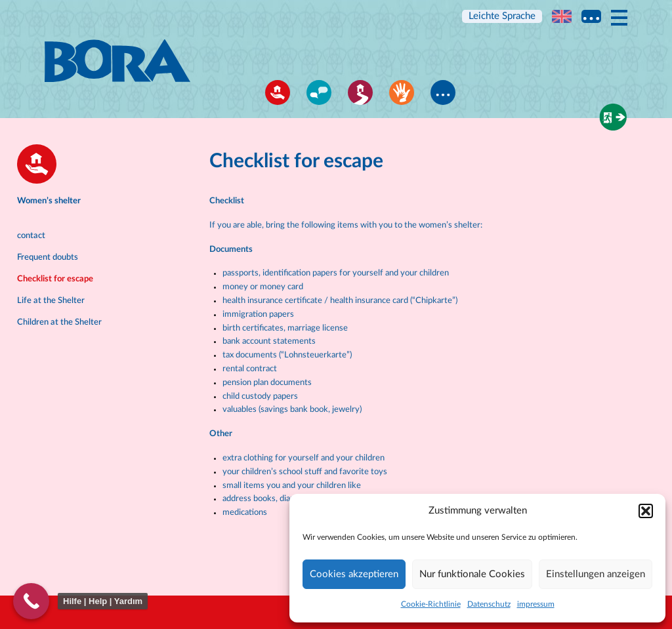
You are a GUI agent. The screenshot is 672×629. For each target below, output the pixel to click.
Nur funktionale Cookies (472, 574)
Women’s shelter (49, 201)
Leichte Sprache (502, 16)
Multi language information (591, 16)
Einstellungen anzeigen (596, 574)
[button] (646, 511)
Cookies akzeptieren (354, 574)
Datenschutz (489, 604)
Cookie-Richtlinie (431, 604)
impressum (536, 604)
